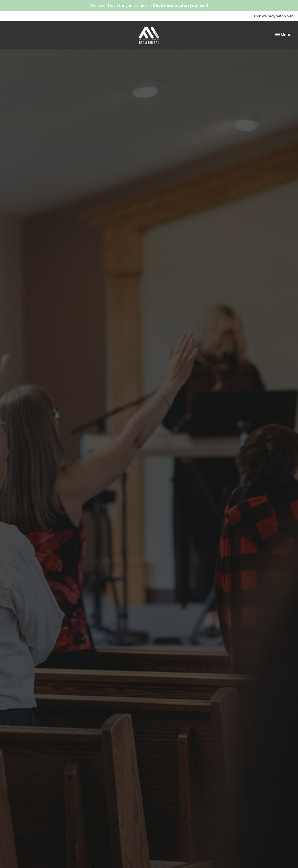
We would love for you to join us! (150, 6)
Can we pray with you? (273, 16)
